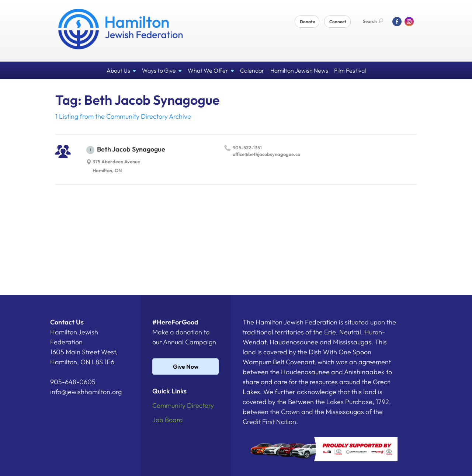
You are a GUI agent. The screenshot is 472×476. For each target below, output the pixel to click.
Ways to (162, 70)
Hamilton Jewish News (299, 70)
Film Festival (350, 70)
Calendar (252, 70)
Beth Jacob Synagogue (126, 150)
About (121, 70)
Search (373, 21)
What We (211, 70)
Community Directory (183, 405)
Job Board (168, 420)
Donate (307, 22)
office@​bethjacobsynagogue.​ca (267, 154)
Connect (338, 22)
